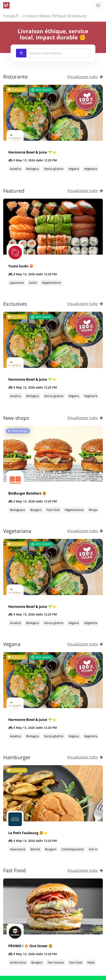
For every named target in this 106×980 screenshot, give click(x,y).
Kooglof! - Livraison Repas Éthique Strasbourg (45, 16)
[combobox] (53, 53)
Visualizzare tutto (85, 77)
